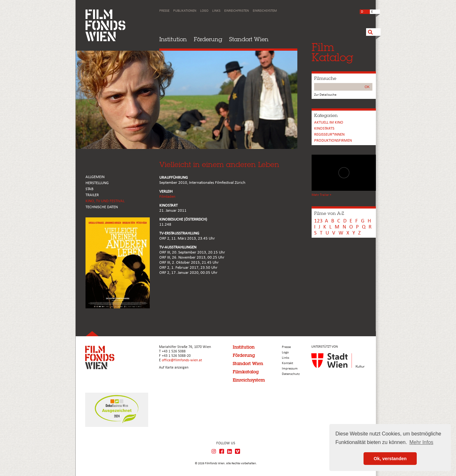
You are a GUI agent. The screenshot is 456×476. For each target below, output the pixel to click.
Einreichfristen (237, 11)
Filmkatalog (246, 372)
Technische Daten (102, 207)
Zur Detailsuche (325, 95)
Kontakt (288, 363)
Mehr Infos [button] (421, 442)
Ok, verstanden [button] (390, 459)
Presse (164, 11)
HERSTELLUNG (97, 183)
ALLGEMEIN (95, 177)
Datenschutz (291, 374)
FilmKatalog (332, 52)
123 (318, 221)
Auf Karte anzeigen (174, 368)
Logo (204, 11)
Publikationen (185, 11)
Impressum (290, 369)
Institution (173, 39)
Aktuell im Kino (329, 122)
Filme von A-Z (329, 213)
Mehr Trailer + (321, 195)
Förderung (208, 39)
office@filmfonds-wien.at (182, 360)
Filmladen (167, 197)
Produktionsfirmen (333, 141)
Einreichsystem (265, 11)
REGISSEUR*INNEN (329, 135)
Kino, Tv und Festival (105, 201)
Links (216, 11)
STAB (89, 189)
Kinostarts (324, 129)
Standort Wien (249, 39)
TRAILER (92, 195)
